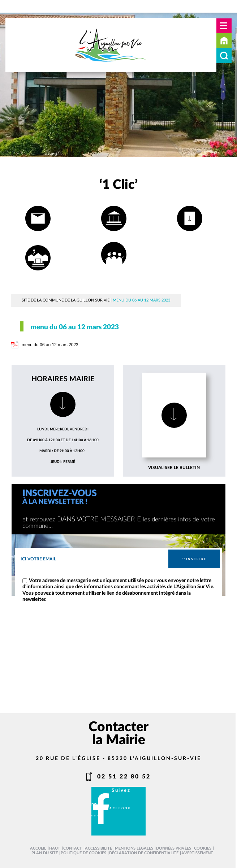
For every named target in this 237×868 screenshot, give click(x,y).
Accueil (224, 40)
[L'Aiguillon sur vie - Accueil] (111, 45)
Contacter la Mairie (118, 734)
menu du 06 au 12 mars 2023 (50, 345)
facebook (119, 808)
